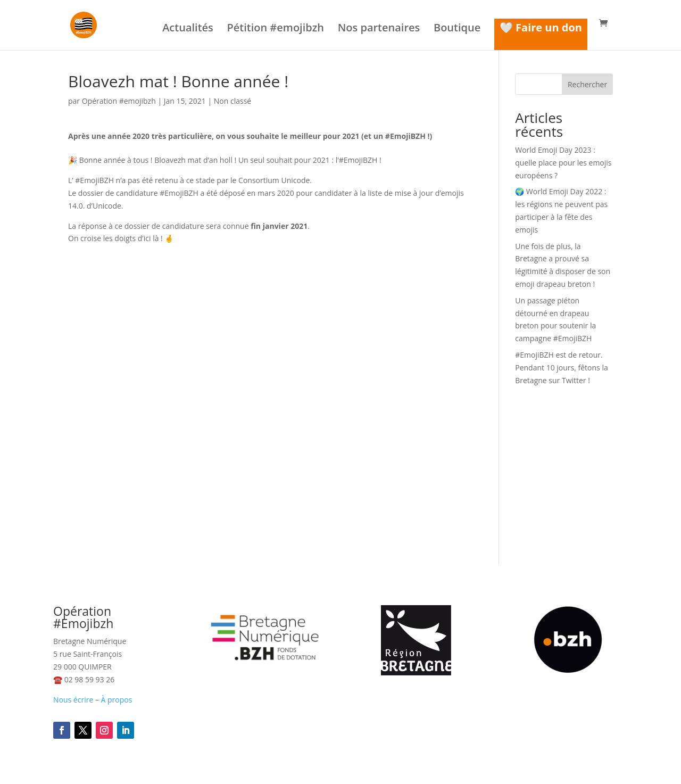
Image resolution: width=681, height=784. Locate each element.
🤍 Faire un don (541, 27)
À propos (117, 700)
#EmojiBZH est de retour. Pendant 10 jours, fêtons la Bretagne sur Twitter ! (561, 368)
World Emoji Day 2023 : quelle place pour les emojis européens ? (563, 163)
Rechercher (587, 84)
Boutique (457, 29)
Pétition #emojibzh (275, 29)
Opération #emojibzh (119, 101)
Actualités (188, 29)
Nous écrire (73, 700)
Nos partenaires (379, 29)
